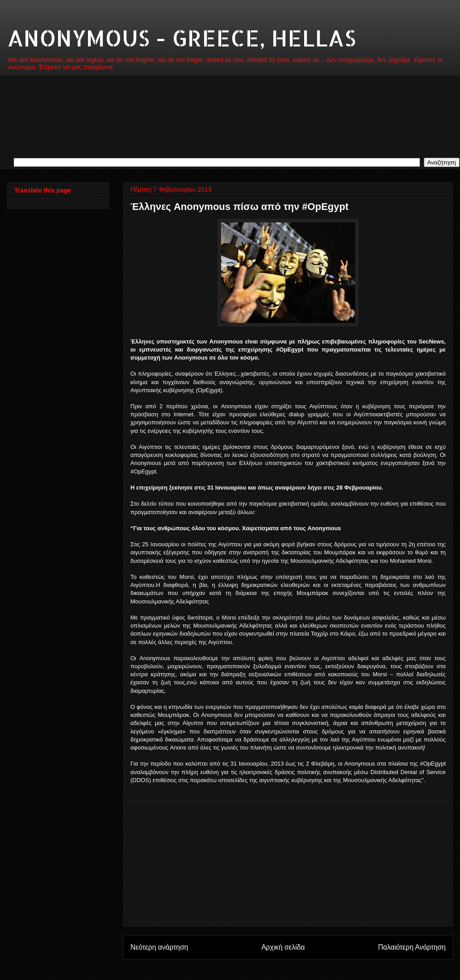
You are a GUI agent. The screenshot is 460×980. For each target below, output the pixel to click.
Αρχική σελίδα (283, 947)
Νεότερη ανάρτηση (159, 947)
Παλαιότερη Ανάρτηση (412, 947)
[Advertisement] (288, 863)
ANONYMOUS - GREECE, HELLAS (182, 38)
